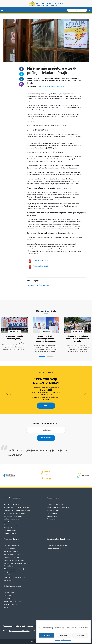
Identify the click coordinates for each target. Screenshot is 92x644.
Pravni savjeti (51, 518)
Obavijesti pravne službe (55, 504)
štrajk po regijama (45, 285)
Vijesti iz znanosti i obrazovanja (14, 513)
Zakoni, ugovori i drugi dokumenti (58, 507)
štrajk (37, 285)
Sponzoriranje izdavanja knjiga (46, 380)
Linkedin (21, 79)
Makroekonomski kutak (54, 548)
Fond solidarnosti (10, 548)
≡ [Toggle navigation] (2, 10)
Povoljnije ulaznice (10, 571)
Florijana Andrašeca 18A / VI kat (19, 630)
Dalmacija (31, 285)
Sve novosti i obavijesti (11, 504)
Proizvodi (7, 574)
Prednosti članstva (46, 372)
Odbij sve (63, 635)
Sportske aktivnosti (10, 530)
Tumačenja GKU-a (53, 510)
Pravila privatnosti (66, 640)
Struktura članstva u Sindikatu (14, 601)
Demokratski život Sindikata (13, 515)
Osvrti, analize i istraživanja (59, 538)
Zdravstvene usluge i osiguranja (14, 568)
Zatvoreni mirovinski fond (12, 557)
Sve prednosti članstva (11, 545)
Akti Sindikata (8, 598)
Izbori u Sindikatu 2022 (11, 604)
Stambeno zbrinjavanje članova (14, 554)
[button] (42, 356)
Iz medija (7, 521)
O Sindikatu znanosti (13, 585)
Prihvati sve (46, 635)
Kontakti (7, 607)
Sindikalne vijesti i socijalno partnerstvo (52, 87)
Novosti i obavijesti (12, 497)
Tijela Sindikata (9, 595)
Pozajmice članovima (11, 551)
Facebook (21, 69)
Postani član (8, 580)
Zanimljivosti (8, 527)
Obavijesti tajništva (10, 533)
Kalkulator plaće (52, 515)
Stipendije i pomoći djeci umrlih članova (17, 562)
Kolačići (57, 640)
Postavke (80, 635)
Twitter (21, 74)
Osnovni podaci (9, 592)
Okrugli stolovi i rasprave (12, 524)
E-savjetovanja (52, 513)
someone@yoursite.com (21, 84)
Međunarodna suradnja (11, 518)
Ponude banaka (9, 565)
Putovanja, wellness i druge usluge (15, 577)
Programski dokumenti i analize (57, 545)
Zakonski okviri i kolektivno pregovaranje (17, 510)
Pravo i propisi (53, 497)
